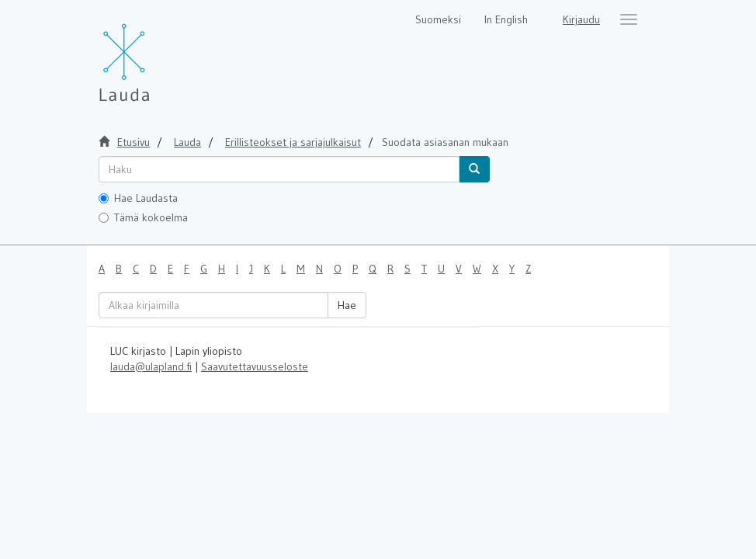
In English (506, 19)
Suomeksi (438, 19)
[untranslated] (279, 169)
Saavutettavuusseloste (255, 366)
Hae (347, 305)
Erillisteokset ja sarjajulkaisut (293, 142)
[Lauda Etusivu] (157, 54)
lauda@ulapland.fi (151, 366)
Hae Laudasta (138, 198)
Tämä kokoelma (143, 217)
